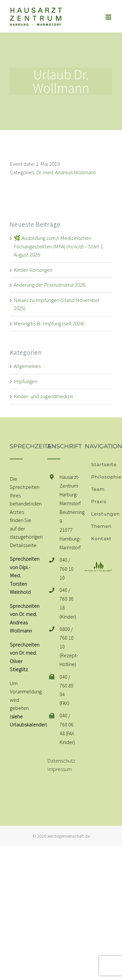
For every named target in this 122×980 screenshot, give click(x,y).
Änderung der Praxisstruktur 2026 (49, 285)
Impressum (60, 769)
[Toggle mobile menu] (109, 17)
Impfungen (26, 381)
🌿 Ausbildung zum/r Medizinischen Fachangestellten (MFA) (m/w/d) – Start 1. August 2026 (59, 246)
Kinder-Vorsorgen (33, 270)
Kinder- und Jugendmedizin (43, 396)
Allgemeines (27, 366)
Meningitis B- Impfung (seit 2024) (49, 323)
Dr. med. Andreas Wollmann (66, 172)
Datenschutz (61, 761)
